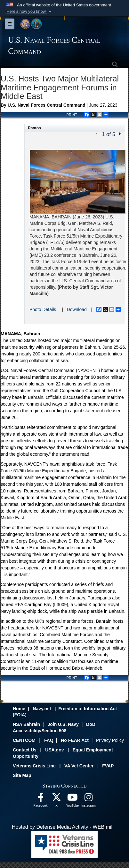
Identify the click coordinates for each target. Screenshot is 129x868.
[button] (30, 11)
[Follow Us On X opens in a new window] (57, 799)
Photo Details (43, 309)
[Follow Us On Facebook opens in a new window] (41, 799)
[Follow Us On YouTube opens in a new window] (73, 799)
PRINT (72, 115)
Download (77, 309)
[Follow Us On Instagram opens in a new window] (89, 799)
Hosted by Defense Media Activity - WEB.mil (62, 827)
